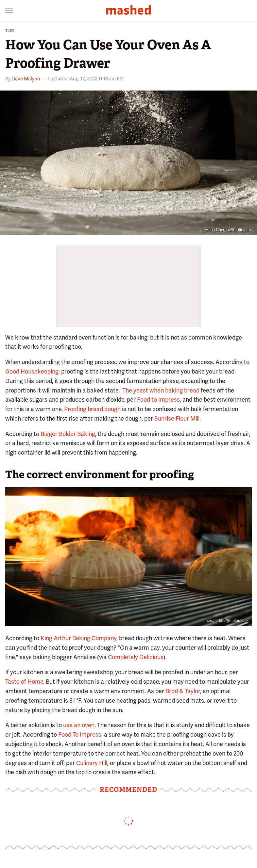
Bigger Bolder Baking (68, 434)
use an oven (79, 725)
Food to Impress (158, 400)
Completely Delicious (136, 657)
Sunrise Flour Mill (177, 418)
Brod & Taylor (183, 691)
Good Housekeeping (32, 371)
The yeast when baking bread (161, 390)
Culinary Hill (92, 763)
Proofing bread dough (92, 409)
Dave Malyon (26, 79)
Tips (10, 31)
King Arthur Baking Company (78, 638)
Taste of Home (24, 682)
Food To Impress (80, 734)
